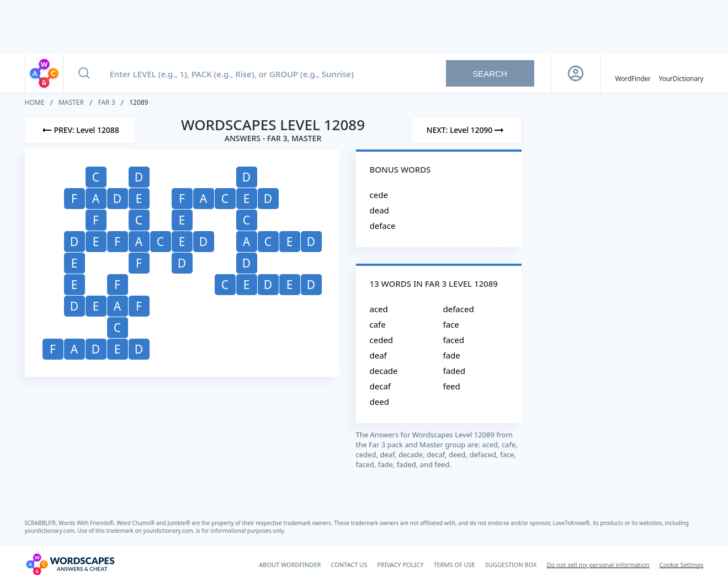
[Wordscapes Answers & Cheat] (70, 564)
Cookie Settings (682, 565)
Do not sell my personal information (598, 565)
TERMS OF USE (454, 565)
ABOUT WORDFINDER (290, 565)
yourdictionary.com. (51, 531)
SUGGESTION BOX (511, 565)
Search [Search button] (490, 74)
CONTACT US (349, 565)
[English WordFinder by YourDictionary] (633, 73)
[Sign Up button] (576, 73)
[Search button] (84, 73)
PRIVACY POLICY (400, 565)
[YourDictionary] (681, 73)
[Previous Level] (80, 130)
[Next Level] (466, 130)
